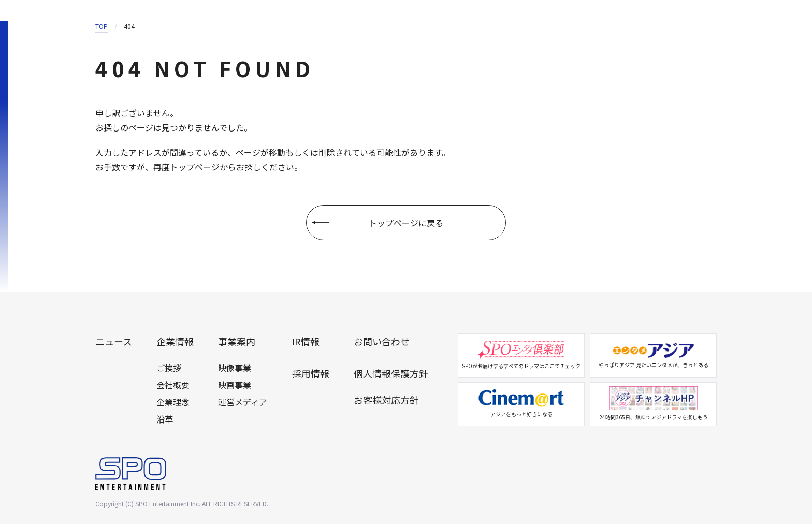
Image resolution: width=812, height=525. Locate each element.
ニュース (114, 342)
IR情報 (306, 342)
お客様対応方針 (386, 401)
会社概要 (173, 385)
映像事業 (235, 368)
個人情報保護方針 (391, 374)
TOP (102, 26)
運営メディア (243, 402)
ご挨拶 (169, 368)
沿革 (165, 419)
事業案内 (237, 342)
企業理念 (173, 402)
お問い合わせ (382, 342)
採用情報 (311, 374)
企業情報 (175, 342)
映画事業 (235, 385)
